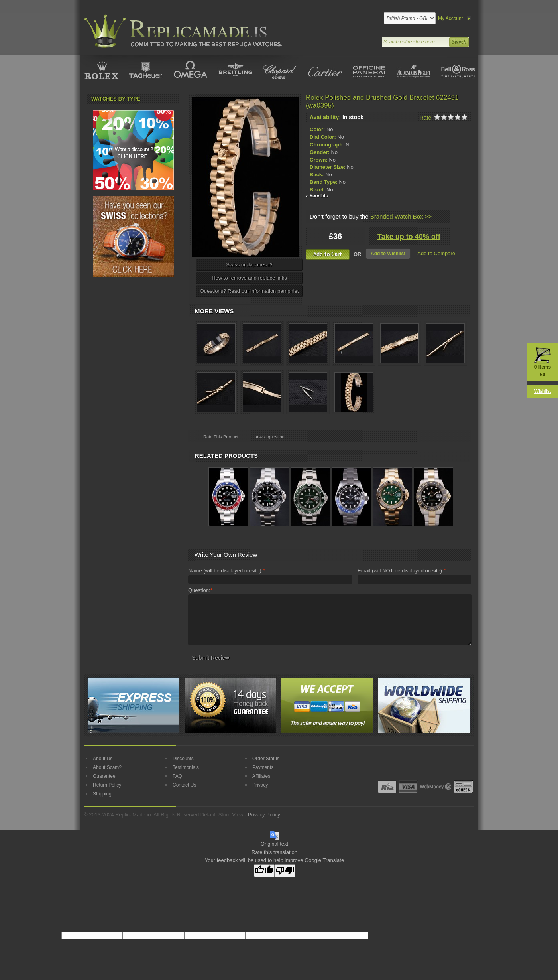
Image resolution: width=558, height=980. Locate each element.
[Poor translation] (285, 871)
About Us (103, 759)
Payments (263, 767)
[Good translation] (264, 871)
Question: (200, 590)
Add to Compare (436, 253)
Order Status (266, 759)
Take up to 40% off (409, 237)
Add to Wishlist (388, 254)
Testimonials (186, 767)
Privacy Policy (264, 815)
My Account (450, 18)
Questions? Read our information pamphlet (250, 291)
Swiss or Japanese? (249, 265)
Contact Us (184, 785)
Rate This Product (221, 437)
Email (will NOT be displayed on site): (402, 571)
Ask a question (270, 437)
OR (358, 254)
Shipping (102, 794)
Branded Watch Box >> (401, 216)
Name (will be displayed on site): (226, 571)
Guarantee (104, 776)
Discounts (183, 759)
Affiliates (261, 776)
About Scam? (107, 767)
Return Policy (107, 785)
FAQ (177, 776)
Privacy (260, 785)
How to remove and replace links (249, 278)
